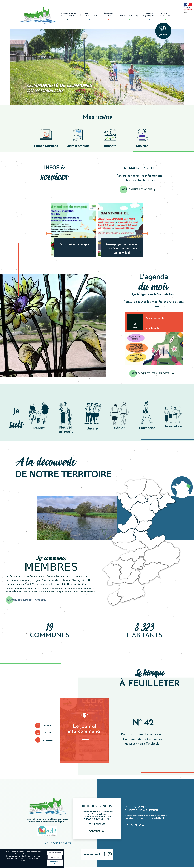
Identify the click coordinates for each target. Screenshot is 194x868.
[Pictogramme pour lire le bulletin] (44, 725)
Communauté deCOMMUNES (68, 15)
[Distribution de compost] (74, 229)
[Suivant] (145, 233)
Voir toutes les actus (137, 190)
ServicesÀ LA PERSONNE (89, 15)
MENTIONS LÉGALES (57, 843)
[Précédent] (49, 233)
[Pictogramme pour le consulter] (44, 733)
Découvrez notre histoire (25, 600)
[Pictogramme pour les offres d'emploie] (78, 137)
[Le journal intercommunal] (85, 731)
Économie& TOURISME (108, 15)
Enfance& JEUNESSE (149, 15)
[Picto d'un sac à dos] (142, 137)
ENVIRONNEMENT (129, 16)
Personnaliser (55, 863)
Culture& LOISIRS (165, 15)
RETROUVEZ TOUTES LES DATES (151, 374)
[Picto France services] (46, 137)
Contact (94, 832)
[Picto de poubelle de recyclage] (110, 137)
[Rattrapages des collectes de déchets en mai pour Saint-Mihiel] (121, 229)
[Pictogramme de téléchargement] (44, 740)
